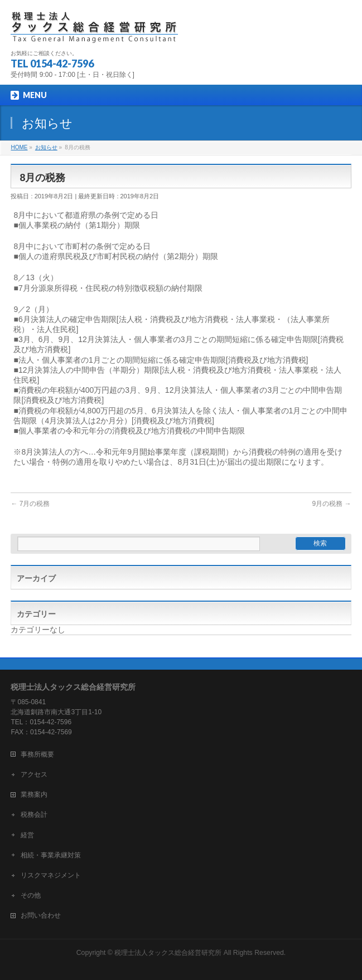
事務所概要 (37, 754)
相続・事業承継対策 (51, 855)
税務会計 (34, 815)
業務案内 (34, 794)
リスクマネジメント (51, 875)
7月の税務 (30, 504)
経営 (27, 835)
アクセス (34, 774)
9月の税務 (332, 504)
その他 (31, 895)
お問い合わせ (41, 915)
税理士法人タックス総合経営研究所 (168, 953)
